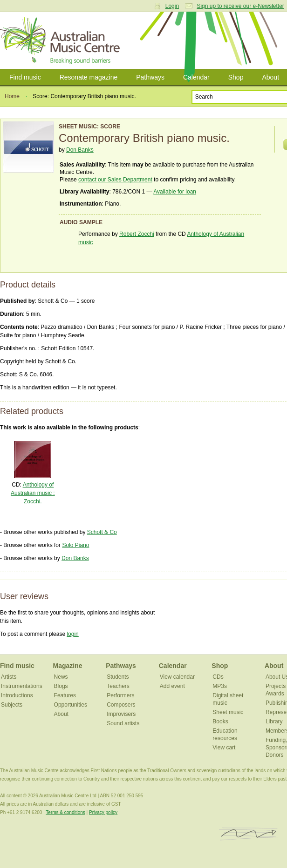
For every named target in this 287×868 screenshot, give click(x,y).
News (61, 677)
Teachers (118, 686)
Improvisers (121, 714)
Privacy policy (103, 812)
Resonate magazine (89, 77)
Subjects (12, 705)
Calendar (196, 77)
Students (118, 677)
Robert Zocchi (137, 234)
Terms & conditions (65, 812)
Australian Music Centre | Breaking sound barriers (62, 40)
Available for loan (175, 192)
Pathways (150, 77)
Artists (9, 677)
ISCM (249, 834)
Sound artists (123, 723)
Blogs (61, 686)
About (61, 714)
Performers (120, 695)
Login (172, 6)
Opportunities (71, 705)
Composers (121, 705)
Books (220, 721)
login (72, 634)
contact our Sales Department (115, 180)
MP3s (220, 686)
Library (274, 721)
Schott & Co (102, 532)
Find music (25, 77)
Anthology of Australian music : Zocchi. (33, 493)
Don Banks (80, 150)
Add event (172, 686)
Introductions (17, 695)
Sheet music (228, 712)
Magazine (68, 666)
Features (65, 695)
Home (12, 96)
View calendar (177, 677)
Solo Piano (75, 545)
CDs (218, 677)
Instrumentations (22, 686)
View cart (224, 748)
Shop (236, 77)
